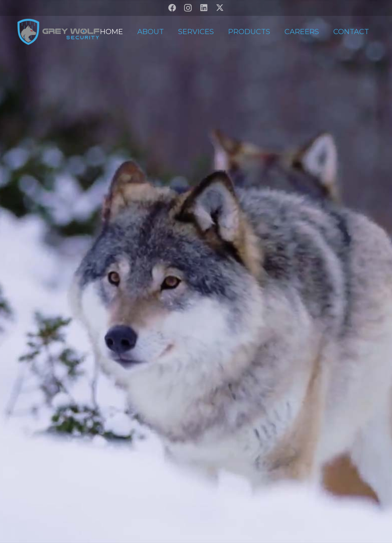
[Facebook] (172, 8)
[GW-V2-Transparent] (58, 32)
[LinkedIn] (204, 8)
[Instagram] (188, 8)
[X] (220, 8)
